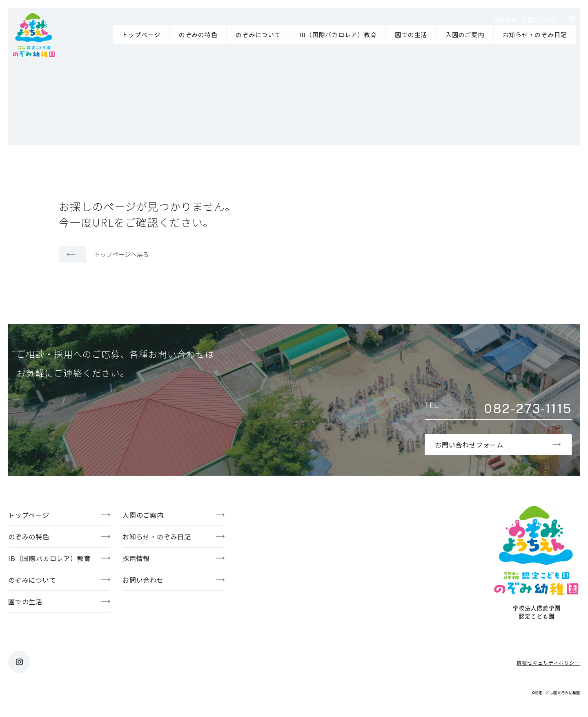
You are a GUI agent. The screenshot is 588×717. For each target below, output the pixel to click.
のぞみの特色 (198, 35)
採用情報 (505, 19)
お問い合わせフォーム (469, 445)
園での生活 (411, 35)
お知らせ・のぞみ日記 (535, 35)
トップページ (141, 35)
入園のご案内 (465, 35)
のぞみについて (258, 35)
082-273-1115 (528, 409)
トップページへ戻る (121, 254)
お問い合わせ (539, 19)
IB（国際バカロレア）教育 (338, 35)
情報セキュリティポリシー (548, 662)
